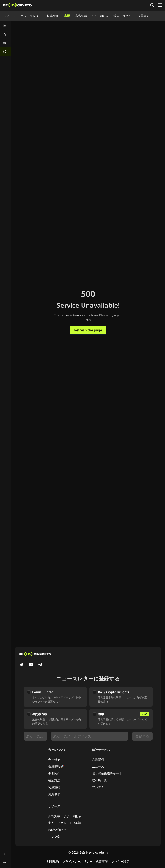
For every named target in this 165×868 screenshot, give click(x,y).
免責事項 (54, 794)
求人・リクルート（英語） (131, 16)
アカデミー (99, 787)
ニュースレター (31, 16)
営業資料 (98, 759)
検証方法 (54, 780)
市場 (67, 16)
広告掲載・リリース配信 (92, 16)
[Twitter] (21, 665)
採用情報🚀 (56, 766)
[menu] (6, 39)
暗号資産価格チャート (107, 773)
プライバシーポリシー (77, 861)
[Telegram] (40, 665)
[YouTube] (31, 665)
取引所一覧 (99, 780)
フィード (9, 16)
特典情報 (53, 16)
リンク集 (54, 837)
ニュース (98, 766)
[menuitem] (6, 26)
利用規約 (54, 787)
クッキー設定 (120, 861)
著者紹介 (54, 773)
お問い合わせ (57, 830)
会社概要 (54, 759)
